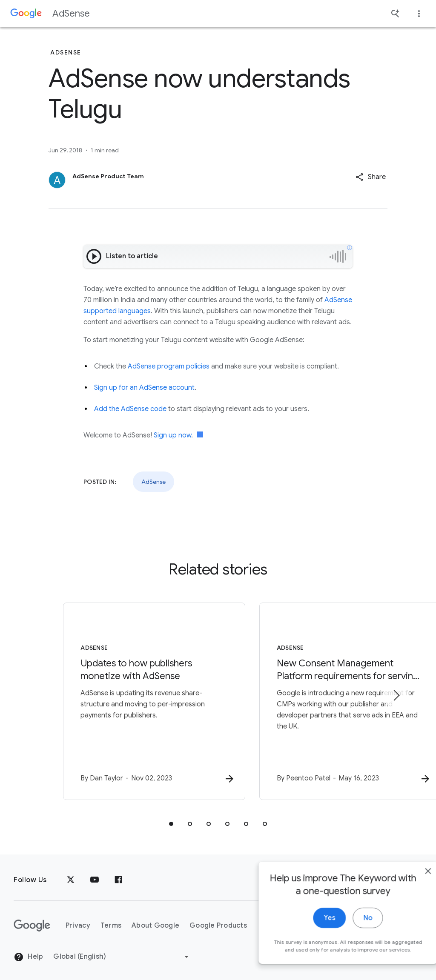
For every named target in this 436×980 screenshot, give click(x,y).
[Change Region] (122, 948)
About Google (155, 917)
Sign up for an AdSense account (144, 388)
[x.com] (71, 871)
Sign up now (172, 435)
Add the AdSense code (131, 409)
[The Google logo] (32, 917)
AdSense (71, 13)
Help (28, 948)
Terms (111, 917)
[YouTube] (95, 871)
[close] (410, 884)
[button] (371, 177)
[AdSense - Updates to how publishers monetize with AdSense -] (106, 697)
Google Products (218, 917)
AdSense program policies (169, 366)
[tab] (171, 815)
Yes (311, 931)
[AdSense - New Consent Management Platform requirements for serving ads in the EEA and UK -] (330, 697)
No (349, 931)
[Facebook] (118, 871)
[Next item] (396, 691)
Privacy (78, 917)
